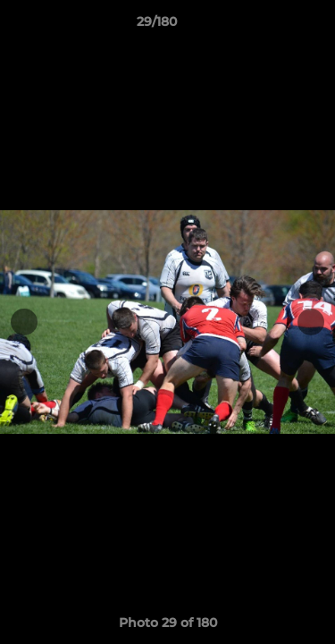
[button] (271, 26)
